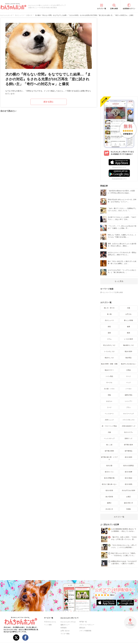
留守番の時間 (109, 451)
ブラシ (129, 407)
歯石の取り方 (129, 503)
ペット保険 (48, 625)
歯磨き (109, 503)
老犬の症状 (109, 490)
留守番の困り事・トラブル (109, 458)
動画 (129, 333)
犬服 (109, 432)
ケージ (129, 376)
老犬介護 (109, 466)
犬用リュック (109, 420)
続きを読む (49, 102)
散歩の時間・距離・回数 (109, 364)
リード (109, 407)
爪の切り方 (109, 509)
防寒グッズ (129, 438)
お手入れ (129, 314)
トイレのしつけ (109, 351)
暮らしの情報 (129, 320)
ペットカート (109, 414)
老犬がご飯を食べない (109, 484)
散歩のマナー (109, 370)
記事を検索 (114, 9)
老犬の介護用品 (129, 466)
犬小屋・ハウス (109, 389)
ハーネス (129, 389)
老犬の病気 (129, 484)
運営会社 (82, 628)
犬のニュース (109, 320)
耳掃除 (129, 509)
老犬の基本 (129, 457)
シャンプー (129, 401)
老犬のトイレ (109, 472)
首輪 (109, 395)
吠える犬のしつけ (109, 345)
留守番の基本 (129, 445)
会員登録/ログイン (129, 9)
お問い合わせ (65, 631)
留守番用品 (129, 451)
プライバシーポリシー (87, 625)
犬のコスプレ (129, 432)
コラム (109, 339)
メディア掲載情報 (85, 631)
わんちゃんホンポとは (68, 622)
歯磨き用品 (129, 395)
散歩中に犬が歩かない (129, 364)
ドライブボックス (129, 420)
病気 (109, 327)
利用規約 (64, 628)
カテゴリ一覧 (102, 9)
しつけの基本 (129, 339)
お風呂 (129, 497)
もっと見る (119, 281)
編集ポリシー (65, 625)
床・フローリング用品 (109, 426)
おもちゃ (109, 401)
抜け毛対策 (109, 497)
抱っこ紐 (109, 445)
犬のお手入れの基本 (129, 490)
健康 (129, 327)
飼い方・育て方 (109, 308)
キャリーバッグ (129, 414)
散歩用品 (129, 358)
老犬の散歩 (129, 478)
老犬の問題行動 (109, 478)
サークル (109, 383)
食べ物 (109, 314)
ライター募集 (65, 634)
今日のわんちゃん (50, 622)
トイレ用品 (109, 376)
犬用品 (129, 370)
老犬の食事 (129, 472)
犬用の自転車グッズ (129, 426)
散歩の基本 (129, 351)
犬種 (129, 308)
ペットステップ (109, 438)
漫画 (109, 333)
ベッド (129, 383)
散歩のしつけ (109, 358)
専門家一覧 (83, 622)
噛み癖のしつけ (129, 345)
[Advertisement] (119, 55)
